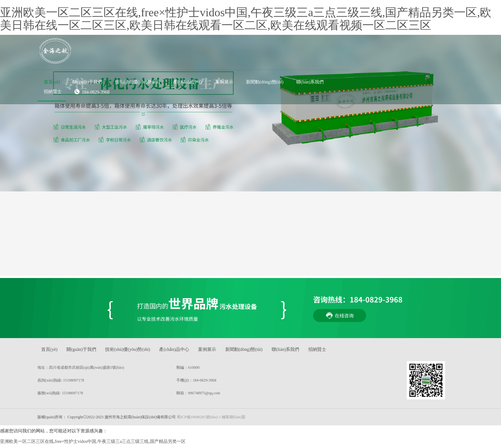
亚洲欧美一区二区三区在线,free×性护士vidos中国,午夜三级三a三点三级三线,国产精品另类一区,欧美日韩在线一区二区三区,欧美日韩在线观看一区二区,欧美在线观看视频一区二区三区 (246, 19)
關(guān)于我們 (94, 352)
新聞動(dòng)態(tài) (266, 352)
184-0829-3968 (205, 59)
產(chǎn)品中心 (191, 352)
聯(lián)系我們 (309, 352)
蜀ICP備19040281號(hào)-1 (208, 420)
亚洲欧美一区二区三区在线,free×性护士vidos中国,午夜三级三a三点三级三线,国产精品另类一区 (93, 444)
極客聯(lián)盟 (243, 420)
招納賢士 (343, 352)
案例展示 (227, 352)
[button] (201, 50)
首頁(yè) (60, 352)
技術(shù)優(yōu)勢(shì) (143, 352)
